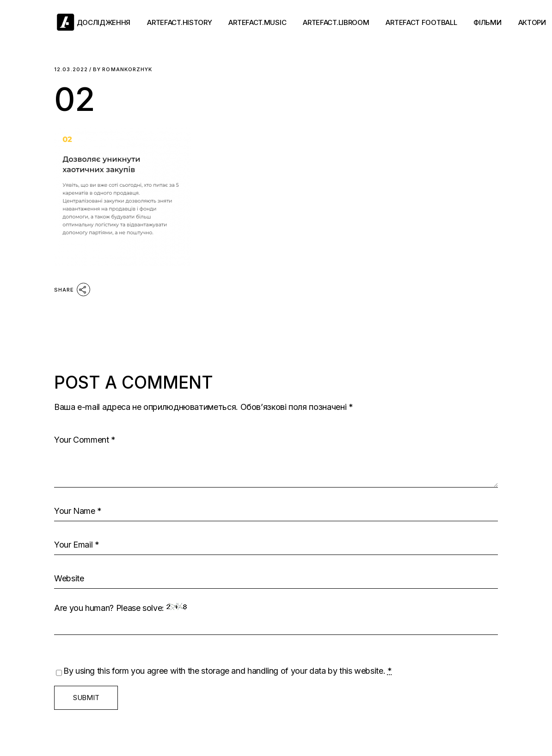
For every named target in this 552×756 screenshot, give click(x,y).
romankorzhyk (123, 70)
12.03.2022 (71, 70)
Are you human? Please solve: (276, 619)
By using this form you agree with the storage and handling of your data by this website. (228, 671)
